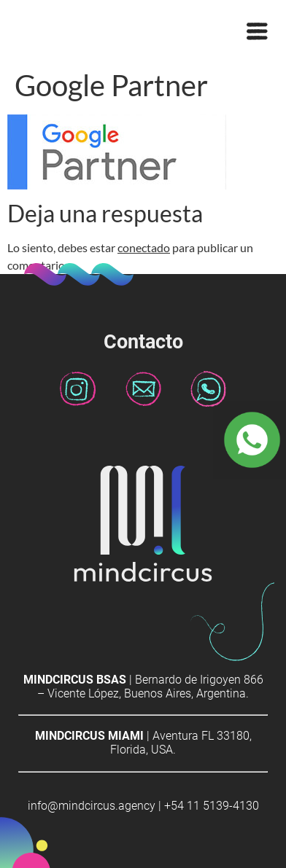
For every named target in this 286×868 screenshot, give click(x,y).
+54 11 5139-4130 (212, 806)
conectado (144, 247)
